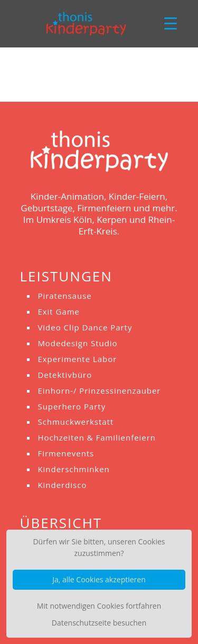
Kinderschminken (73, 469)
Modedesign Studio (77, 343)
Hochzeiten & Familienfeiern (97, 437)
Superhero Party (72, 406)
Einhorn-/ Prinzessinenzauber (99, 391)
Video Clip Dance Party (85, 327)
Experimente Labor (77, 359)
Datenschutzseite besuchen (99, 623)
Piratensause (64, 296)
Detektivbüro (65, 375)
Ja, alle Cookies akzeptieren (99, 579)
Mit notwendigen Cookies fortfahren (99, 606)
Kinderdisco (62, 485)
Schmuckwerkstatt (76, 422)
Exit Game (58, 311)
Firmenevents (66, 453)
